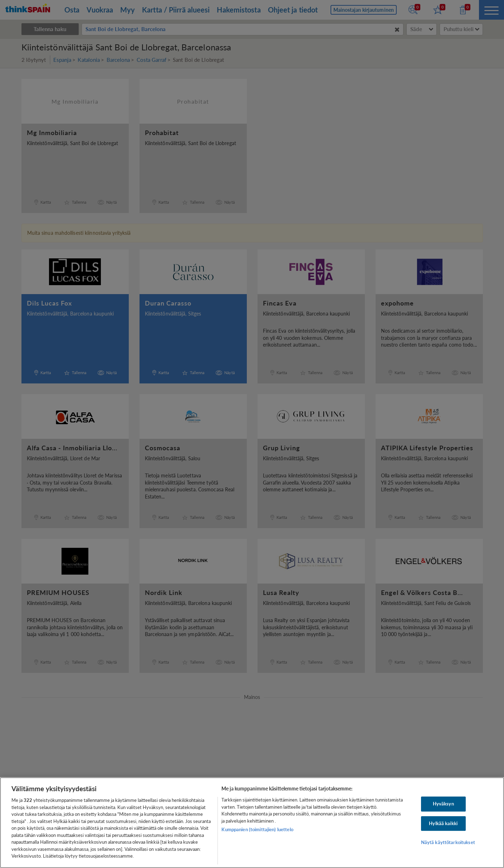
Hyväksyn (443, 804)
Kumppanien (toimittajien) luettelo (257, 829)
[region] (252, 823)
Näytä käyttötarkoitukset (448, 843)
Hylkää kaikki (443, 823)
